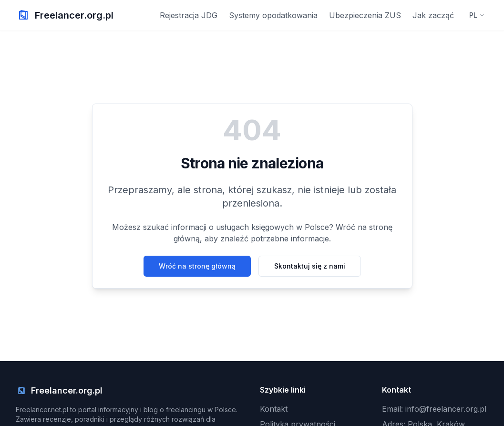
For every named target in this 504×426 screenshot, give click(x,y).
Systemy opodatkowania (273, 15)
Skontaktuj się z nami (310, 266)
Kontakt (274, 409)
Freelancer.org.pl (74, 15)
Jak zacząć (433, 15)
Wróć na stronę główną (197, 266)
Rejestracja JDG (189, 15)
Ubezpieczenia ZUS (365, 15)
